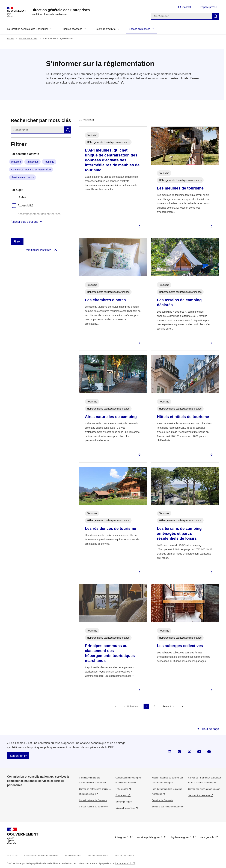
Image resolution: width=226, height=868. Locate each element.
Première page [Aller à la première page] (116, 706)
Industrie (16, 162)
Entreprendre (122, 789)
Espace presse (209, 7)
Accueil (11, 38)
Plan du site (13, 856)
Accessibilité (25, 205)
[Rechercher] (182, 16)
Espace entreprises (140, 29)
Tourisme (49, 162)
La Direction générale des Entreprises (28, 29)
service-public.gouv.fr (150, 837)
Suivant (167, 706)
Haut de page (210, 729)
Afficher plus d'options (24, 222)
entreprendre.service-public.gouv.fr (98, 83)
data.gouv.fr (207, 837)
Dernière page (182, 706)
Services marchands (23, 177)
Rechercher (215, 16)
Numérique (32, 162)
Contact (187, 7)
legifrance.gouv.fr (182, 837)
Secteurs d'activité (105, 29)
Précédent (133, 706)
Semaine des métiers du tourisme (168, 807)
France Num (121, 795)
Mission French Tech (125, 808)
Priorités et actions (72, 29)
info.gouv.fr (122, 837)
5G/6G (22, 197)
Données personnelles (98, 856)
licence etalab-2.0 (123, 863)
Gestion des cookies (125, 856)
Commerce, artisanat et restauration (31, 170)
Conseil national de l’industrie (93, 800)
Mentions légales (73, 856)
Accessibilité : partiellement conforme (42, 856)
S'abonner (16, 756)
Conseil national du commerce (93, 807)
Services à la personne (199, 795)
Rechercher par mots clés (41, 120)
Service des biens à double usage (204, 789)
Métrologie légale (124, 802)
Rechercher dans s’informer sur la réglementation (68, 130)
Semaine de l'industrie (162, 800)
